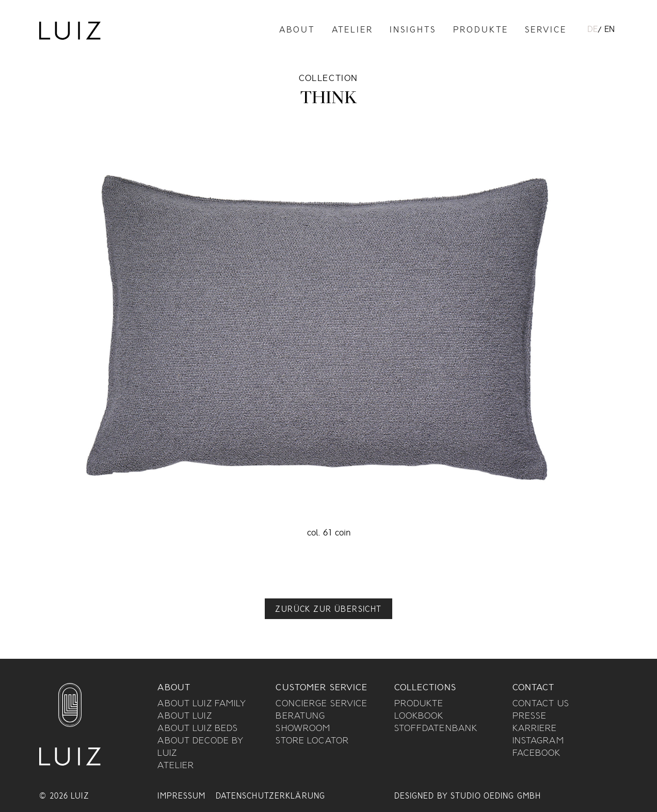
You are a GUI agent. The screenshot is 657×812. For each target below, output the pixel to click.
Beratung (300, 717)
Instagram (538, 741)
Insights (413, 31)
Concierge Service (322, 704)
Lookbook (419, 717)
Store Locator (312, 741)
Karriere (535, 729)
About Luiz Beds (198, 729)
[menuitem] (592, 30)
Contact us (541, 704)
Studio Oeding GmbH (496, 797)
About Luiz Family (202, 704)
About (297, 31)
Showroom (303, 729)
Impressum (181, 797)
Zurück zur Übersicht (328, 610)
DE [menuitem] (592, 30)
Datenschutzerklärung (270, 797)
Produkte (481, 31)
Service (546, 31)
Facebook (537, 754)
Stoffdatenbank (436, 729)
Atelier (352, 31)
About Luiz (185, 717)
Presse (530, 717)
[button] (328, 609)
